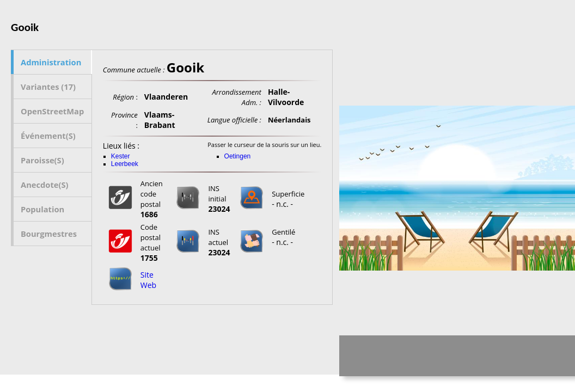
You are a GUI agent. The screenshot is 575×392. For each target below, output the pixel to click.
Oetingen (238, 156)
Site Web (148, 280)
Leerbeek (125, 164)
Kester (121, 156)
